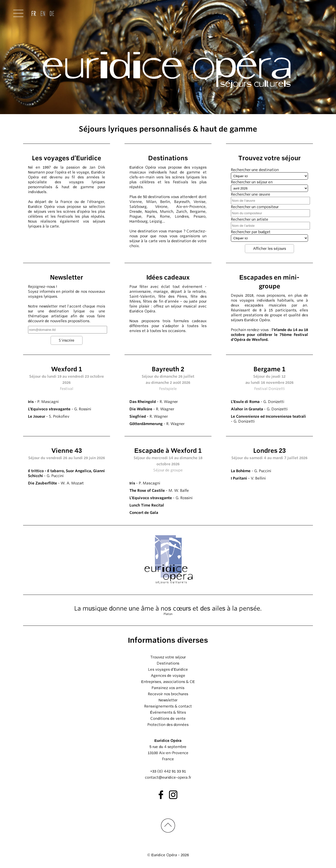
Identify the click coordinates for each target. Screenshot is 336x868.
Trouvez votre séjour (168, 657)
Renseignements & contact (168, 706)
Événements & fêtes (168, 712)
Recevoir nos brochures (168, 694)
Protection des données (168, 725)
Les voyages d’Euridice (168, 669)
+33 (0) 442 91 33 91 (168, 771)
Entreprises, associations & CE (168, 682)
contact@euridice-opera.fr (168, 777)
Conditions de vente (168, 719)
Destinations (168, 663)
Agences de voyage (168, 676)
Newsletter (168, 700)
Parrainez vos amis (168, 688)
